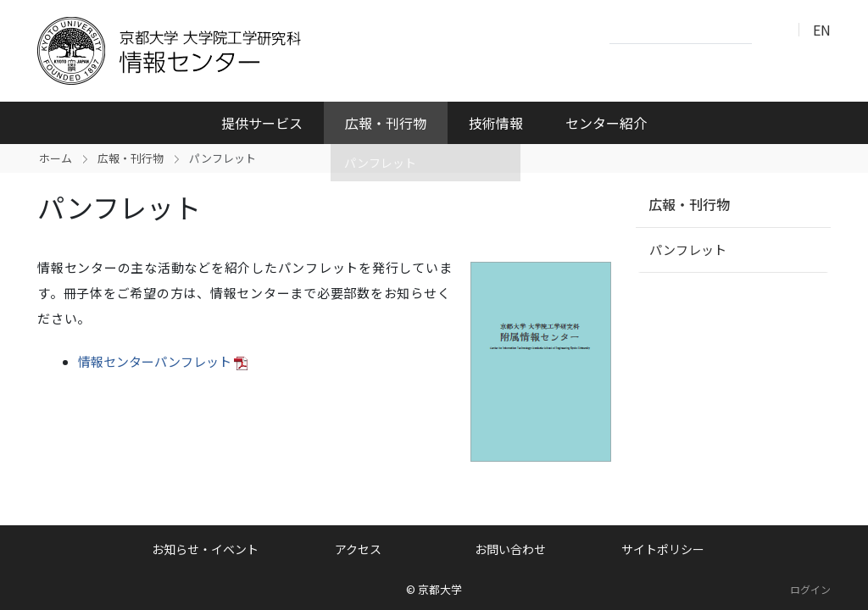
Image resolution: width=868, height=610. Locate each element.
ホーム (56, 158)
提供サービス (262, 123)
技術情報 (496, 123)
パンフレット (688, 250)
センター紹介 (606, 123)
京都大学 (440, 589)
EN (822, 30)
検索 (770, 30)
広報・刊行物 (386, 123)
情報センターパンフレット (155, 361)
